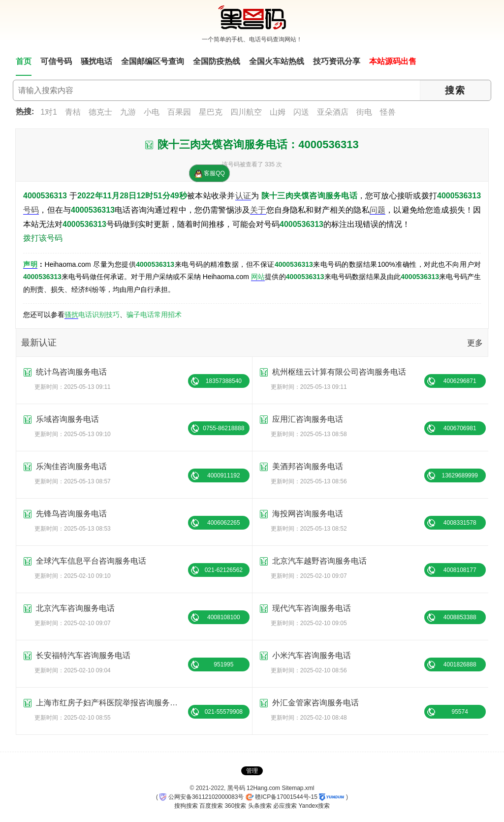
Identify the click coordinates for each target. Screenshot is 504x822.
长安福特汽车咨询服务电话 (83, 655)
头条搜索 (260, 806)
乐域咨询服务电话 (67, 419)
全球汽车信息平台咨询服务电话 (91, 561)
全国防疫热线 (217, 61)
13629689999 (459, 475)
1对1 (49, 112)
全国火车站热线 (277, 61)
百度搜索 (211, 806)
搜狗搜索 (186, 806)
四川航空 (246, 112)
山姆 (278, 112)
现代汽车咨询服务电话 (312, 608)
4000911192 (224, 475)
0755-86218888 (223, 428)
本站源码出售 (393, 61)
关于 (258, 210)
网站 (258, 277)
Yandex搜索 (314, 806)
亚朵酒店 (333, 112)
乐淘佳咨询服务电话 (71, 466)
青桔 (73, 112)
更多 (475, 343)
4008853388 (460, 617)
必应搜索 (285, 806)
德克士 (100, 112)
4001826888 (460, 664)
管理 (252, 771)
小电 (152, 112)
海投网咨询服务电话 (308, 514)
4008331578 (460, 523)
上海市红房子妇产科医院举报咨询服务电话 (110, 703)
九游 (128, 112)
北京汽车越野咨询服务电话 (319, 561)
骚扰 (71, 315)
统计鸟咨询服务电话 (71, 372)
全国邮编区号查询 (153, 61)
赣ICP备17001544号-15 (282, 797)
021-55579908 (224, 712)
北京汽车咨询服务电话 (75, 608)
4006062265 (224, 523)
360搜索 (235, 806)
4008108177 (460, 570)
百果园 (179, 112)
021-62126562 (224, 570)
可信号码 (56, 61)
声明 (30, 264)
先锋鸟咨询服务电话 (71, 514)
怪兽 (388, 112)
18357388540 (224, 381)
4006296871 (460, 381)
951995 (223, 664)
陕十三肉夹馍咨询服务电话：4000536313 (258, 144)
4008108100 (224, 617)
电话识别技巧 (99, 315)
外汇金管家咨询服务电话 (315, 703)
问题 (378, 210)
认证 (243, 196)
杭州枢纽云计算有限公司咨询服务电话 (339, 372)
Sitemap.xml (298, 788)
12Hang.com (263, 788)
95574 (460, 712)
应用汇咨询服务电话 (308, 419)
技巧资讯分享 (337, 61)
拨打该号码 (43, 238)
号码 (31, 210)
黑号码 (236, 788)
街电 (364, 112)
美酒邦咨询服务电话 (308, 466)
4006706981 (460, 428)
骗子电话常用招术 (154, 315)
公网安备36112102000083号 (202, 797)
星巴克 (211, 112)
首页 (24, 61)
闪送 (301, 112)
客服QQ (210, 174)
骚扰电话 (96, 61)
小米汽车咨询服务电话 (312, 655)
